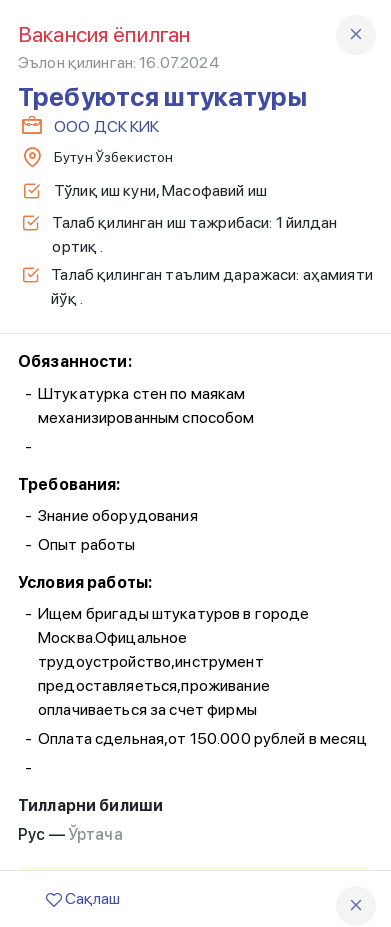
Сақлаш (83, 898)
